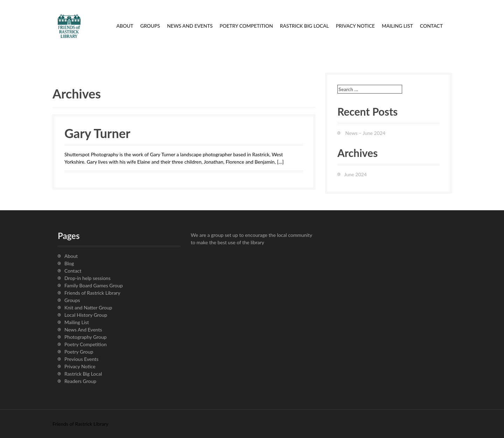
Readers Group (80, 381)
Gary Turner (97, 133)
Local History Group (86, 315)
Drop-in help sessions (87, 278)
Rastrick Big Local (304, 26)
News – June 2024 (365, 133)
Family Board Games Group (94, 285)
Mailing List (397, 26)
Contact (431, 26)
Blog (69, 263)
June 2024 (355, 174)
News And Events (190, 26)
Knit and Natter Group (88, 307)
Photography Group (86, 337)
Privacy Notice (355, 26)
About (125, 26)
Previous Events (81, 359)
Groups (150, 26)
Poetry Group (79, 352)
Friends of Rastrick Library (92, 293)
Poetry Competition (246, 26)
